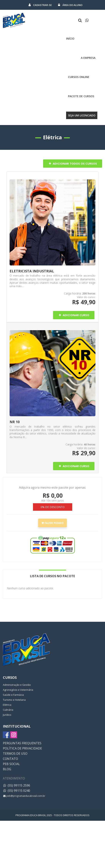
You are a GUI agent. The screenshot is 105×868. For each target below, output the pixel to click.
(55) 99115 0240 (16, 791)
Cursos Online (79, 77)
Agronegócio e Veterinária (18, 690)
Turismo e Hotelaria (14, 700)
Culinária (8, 710)
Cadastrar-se (40, 5)
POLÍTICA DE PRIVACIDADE (22, 748)
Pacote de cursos (81, 96)
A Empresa (88, 58)
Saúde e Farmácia (13, 695)
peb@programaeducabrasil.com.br (24, 796)
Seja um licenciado (82, 115)
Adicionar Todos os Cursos (73, 163)
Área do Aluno (70, 5)
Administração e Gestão (17, 685)
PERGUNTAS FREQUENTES (22, 743)
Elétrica (7, 705)
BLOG (7, 769)
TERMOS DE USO (15, 754)
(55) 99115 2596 (16, 785)
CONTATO (10, 759)
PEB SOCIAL (11, 764)
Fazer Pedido (52, 523)
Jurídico (7, 715)
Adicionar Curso (74, 315)
